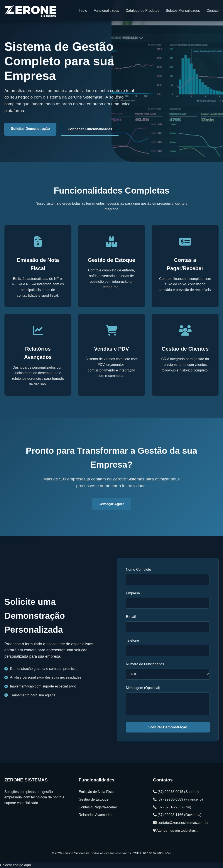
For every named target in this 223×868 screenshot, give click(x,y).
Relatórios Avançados (95, 815)
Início (83, 11)
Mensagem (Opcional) (143, 688)
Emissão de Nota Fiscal (97, 792)
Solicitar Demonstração (30, 129)
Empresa (133, 593)
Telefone (133, 640)
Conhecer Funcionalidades (90, 129)
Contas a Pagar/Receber (98, 807)
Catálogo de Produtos (143, 11)
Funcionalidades (106, 11)
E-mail (131, 617)
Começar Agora (112, 504)
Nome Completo (139, 569)
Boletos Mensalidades (183, 11)
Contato (213, 11)
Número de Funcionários (145, 664)
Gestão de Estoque (94, 799)
